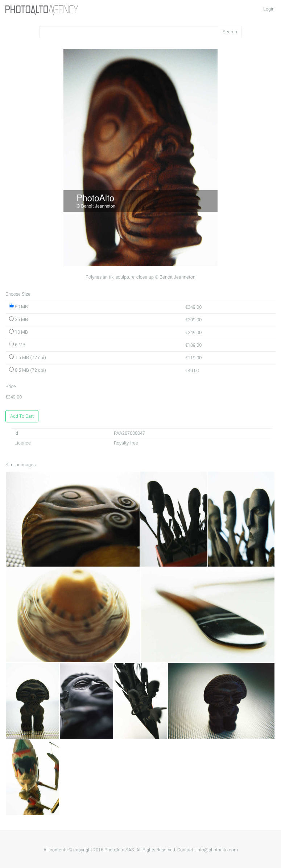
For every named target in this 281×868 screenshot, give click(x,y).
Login (269, 9)
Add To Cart (22, 416)
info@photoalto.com (217, 850)
